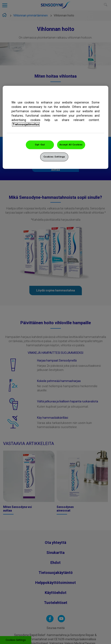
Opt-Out (40, 145)
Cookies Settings (54, 157)
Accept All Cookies (71, 145)
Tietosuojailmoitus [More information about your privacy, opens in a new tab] (26, 124)
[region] (55, 127)
